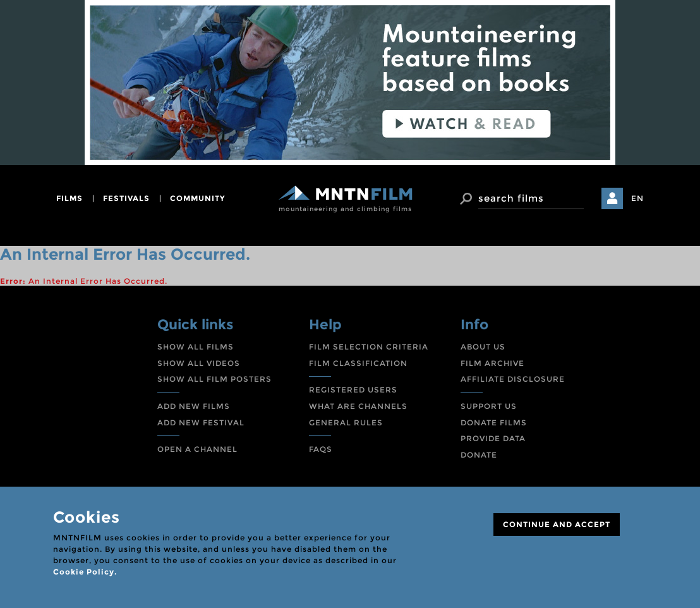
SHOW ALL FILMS (196, 347)
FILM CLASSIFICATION (358, 363)
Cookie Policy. (85, 572)
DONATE (479, 455)
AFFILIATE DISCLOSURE (513, 379)
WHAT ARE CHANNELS (358, 406)
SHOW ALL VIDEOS (199, 363)
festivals (126, 198)
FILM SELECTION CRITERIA (369, 347)
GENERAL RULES (346, 423)
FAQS (321, 449)
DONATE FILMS (494, 423)
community (197, 198)
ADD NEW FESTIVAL (201, 423)
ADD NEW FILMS (194, 406)
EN (637, 198)
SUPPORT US (489, 406)
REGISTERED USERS (353, 390)
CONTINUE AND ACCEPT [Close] (557, 524)
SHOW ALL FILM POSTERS (214, 379)
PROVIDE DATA (493, 438)
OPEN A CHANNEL (197, 449)
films (69, 198)
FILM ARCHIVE (492, 363)
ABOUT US (483, 347)
